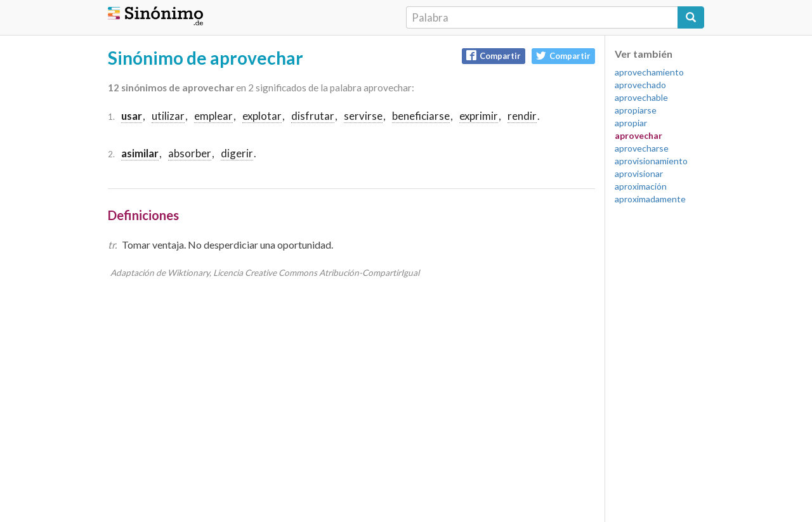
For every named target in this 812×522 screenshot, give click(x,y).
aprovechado (640, 85)
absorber (190, 153)
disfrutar (313, 116)
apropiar (631, 123)
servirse (363, 116)
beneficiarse (421, 116)
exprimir (479, 116)
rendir (522, 116)
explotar (262, 116)
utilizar (168, 116)
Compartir (494, 55)
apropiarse (636, 110)
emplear (213, 116)
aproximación (641, 186)
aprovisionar (639, 173)
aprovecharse (642, 148)
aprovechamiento (649, 72)
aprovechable (641, 97)
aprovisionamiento (651, 161)
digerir (237, 153)
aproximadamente (650, 199)
